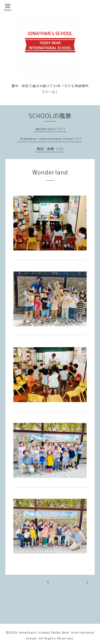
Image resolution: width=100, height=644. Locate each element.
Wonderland (50, 172)
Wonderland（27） (51, 129)
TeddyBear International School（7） (51, 139)
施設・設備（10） (51, 149)
